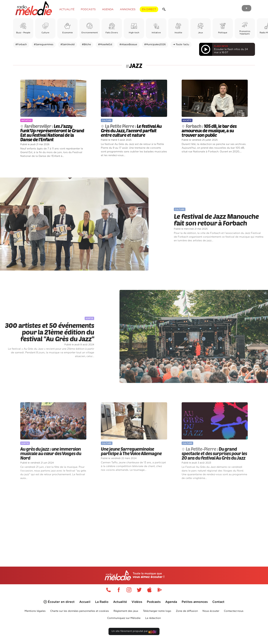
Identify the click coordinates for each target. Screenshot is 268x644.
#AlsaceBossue (128, 45)
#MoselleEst (105, 45)
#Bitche (86, 45)
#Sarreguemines (44, 45)
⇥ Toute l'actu (181, 45)
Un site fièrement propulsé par (134, 632)
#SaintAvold (68, 45)
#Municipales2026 (155, 45)
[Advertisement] (134, 519)
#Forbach (21, 45)
